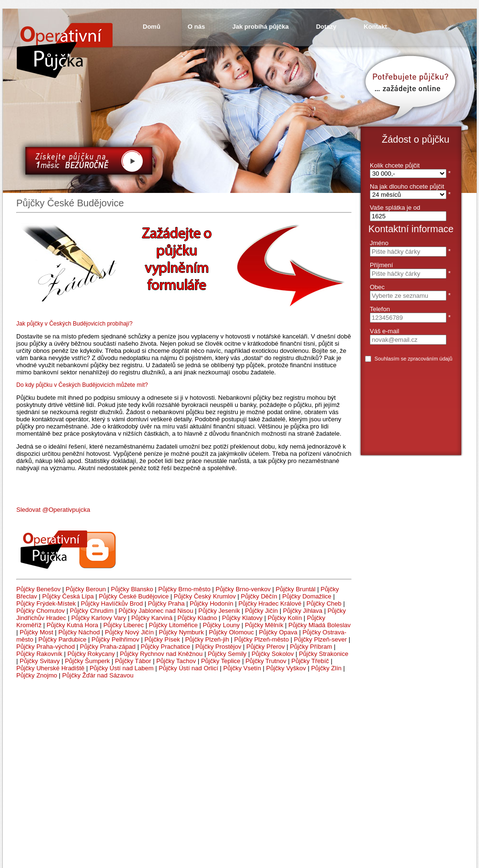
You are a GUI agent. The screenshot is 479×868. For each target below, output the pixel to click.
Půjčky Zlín (326, 668)
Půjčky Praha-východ (46, 647)
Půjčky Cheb (324, 603)
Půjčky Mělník (264, 625)
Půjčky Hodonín (211, 603)
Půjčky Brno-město (184, 589)
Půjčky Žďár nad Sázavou (98, 675)
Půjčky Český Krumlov (205, 596)
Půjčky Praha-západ (108, 647)
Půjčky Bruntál (296, 589)
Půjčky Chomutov (40, 611)
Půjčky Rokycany (91, 654)
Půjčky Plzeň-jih (207, 639)
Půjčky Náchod (79, 632)
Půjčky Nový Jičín (129, 632)
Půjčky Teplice (221, 661)
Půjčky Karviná (152, 618)
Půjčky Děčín (259, 596)
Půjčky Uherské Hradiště (50, 668)
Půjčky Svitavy (40, 661)
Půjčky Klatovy (243, 618)
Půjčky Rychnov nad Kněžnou (161, 654)
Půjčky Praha (166, 603)
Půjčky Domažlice (307, 596)
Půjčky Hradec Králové (270, 603)
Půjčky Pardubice (62, 639)
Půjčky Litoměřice (173, 625)
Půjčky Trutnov (266, 661)
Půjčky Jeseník (219, 611)
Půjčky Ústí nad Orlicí (188, 668)
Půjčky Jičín (261, 611)
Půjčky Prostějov (218, 647)
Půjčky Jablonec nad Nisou (156, 611)
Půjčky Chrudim (92, 611)
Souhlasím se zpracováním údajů (414, 359)
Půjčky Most (36, 632)
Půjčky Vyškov (286, 668)
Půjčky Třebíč (310, 661)
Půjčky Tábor (133, 661)
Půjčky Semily (227, 654)
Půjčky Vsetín (242, 668)
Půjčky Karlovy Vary (99, 618)
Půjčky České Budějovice (134, 596)
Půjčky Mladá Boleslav (319, 625)
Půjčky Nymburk (182, 632)
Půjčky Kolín (285, 618)
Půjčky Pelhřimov (115, 639)
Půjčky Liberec (124, 625)
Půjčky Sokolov (273, 654)
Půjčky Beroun (86, 589)
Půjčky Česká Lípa (68, 596)
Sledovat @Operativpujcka (53, 510)
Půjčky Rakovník (39, 654)
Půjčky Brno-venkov (243, 589)
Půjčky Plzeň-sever (321, 639)
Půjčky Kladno (197, 618)
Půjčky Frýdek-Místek (46, 603)
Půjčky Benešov (39, 589)
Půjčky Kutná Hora (72, 625)
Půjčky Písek (162, 639)
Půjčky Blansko (132, 589)
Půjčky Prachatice (165, 647)
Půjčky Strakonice (324, 654)
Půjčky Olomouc (231, 632)
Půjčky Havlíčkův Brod (112, 603)
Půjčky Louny (221, 625)
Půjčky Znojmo (37, 675)
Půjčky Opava (278, 632)
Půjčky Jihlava (303, 611)
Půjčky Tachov (176, 661)
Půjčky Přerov (265, 647)
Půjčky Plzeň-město (262, 639)
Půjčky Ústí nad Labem (122, 668)
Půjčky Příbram (311, 647)
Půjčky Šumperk (87, 661)
